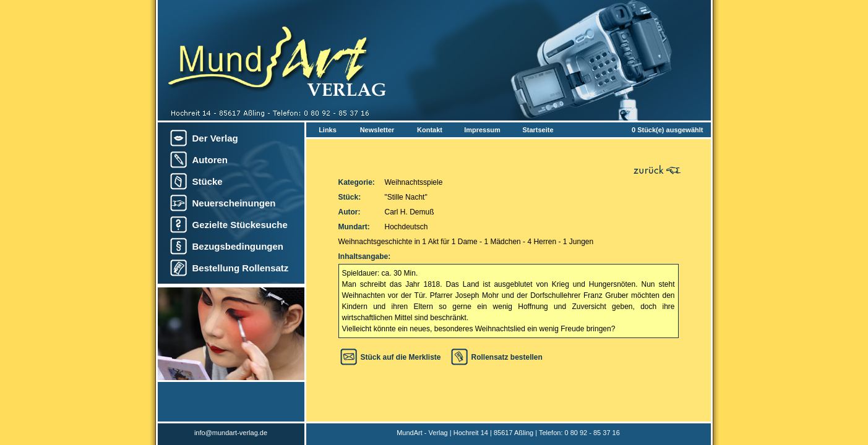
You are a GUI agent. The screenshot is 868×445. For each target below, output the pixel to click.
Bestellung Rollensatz (241, 268)
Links (328, 130)
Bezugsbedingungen (238, 246)
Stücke (208, 181)
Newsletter (377, 130)
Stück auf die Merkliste (401, 357)
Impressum (482, 130)
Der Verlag (215, 138)
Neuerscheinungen (234, 203)
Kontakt (430, 130)
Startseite (538, 130)
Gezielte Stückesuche (240, 225)
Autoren (210, 160)
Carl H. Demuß (410, 212)
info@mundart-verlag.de (231, 433)
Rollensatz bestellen (507, 357)
